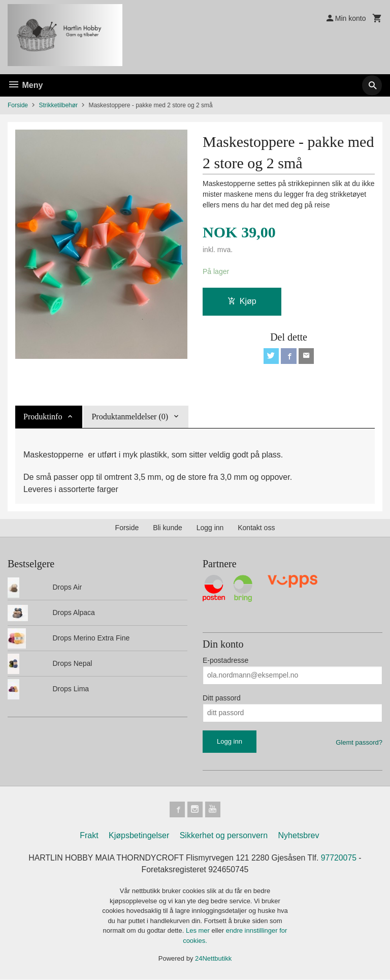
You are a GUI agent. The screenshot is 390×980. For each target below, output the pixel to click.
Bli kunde (168, 528)
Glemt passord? (359, 742)
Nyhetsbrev (299, 836)
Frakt (89, 836)
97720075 (340, 858)
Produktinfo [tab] (43, 417)
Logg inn (210, 528)
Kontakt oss (256, 528)
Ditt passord (222, 698)
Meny (25, 85)
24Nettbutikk (213, 959)
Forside (18, 105)
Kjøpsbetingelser (139, 836)
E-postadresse (225, 660)
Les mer (199, 931)
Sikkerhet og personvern (224, 836)
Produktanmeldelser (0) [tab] (130, 417)
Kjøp (242, 302)
